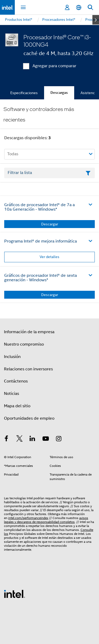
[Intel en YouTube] (46, 439)
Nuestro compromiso (24, 344)
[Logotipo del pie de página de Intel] (15, 594)
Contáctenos (16, 381)
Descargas (59, 93)
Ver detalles (49, 257)
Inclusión (12, 357)
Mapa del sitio (17, 406)
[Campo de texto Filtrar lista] (49, 173)
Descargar (50, 224)
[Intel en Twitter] (20, 439)
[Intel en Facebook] (6, 439)
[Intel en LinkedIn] (32, 439)
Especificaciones (24, 93)
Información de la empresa (29, 332)
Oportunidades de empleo (29, 418)
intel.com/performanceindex (28, 518)
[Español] (79, 8)
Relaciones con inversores (28, 369)
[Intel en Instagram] (59, 439)
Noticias (11, 394)
